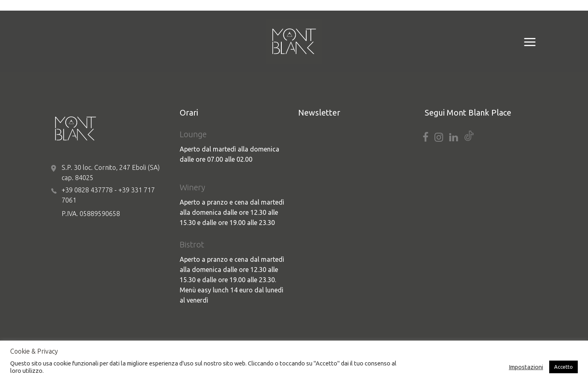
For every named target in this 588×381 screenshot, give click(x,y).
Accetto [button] (563, 367)
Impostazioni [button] (526, 367)
